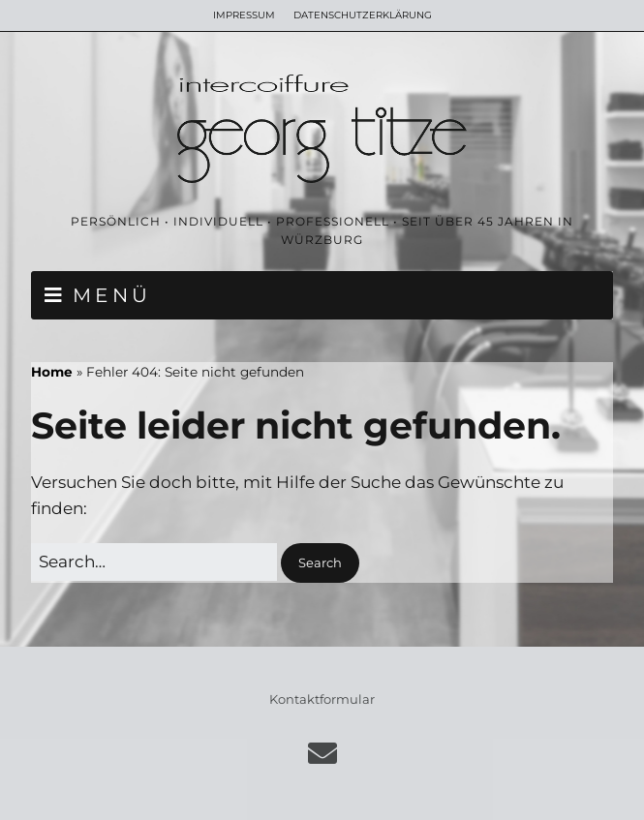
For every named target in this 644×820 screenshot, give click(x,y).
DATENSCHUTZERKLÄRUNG (363, 15)
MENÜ (112, 295)
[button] (320, 563)
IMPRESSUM (244, 15)
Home (52, 372)
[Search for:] (154, 562)
